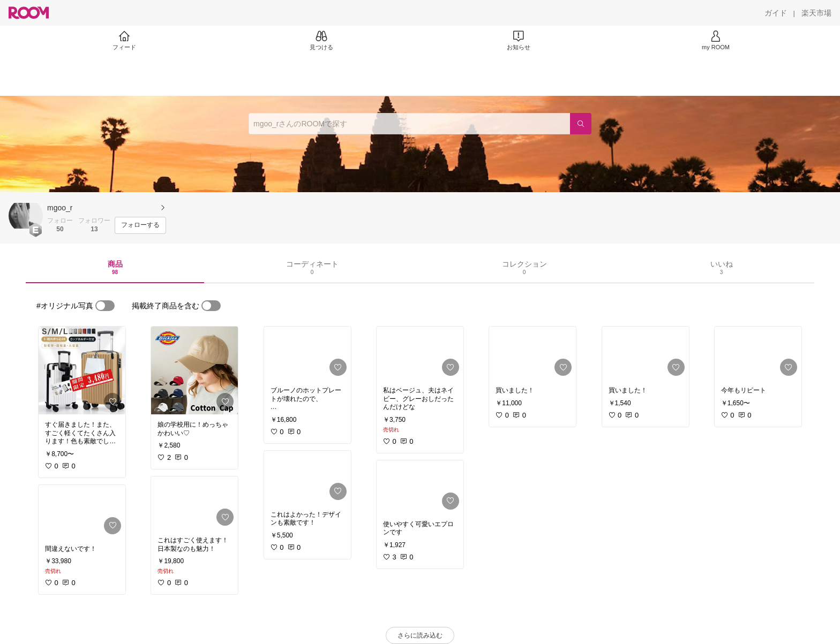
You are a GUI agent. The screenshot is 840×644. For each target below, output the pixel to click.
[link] (82, 370)
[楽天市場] (816, 13)
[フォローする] (140, 225)
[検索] (581, 124)
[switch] (105, 306)
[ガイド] (776, 13)
